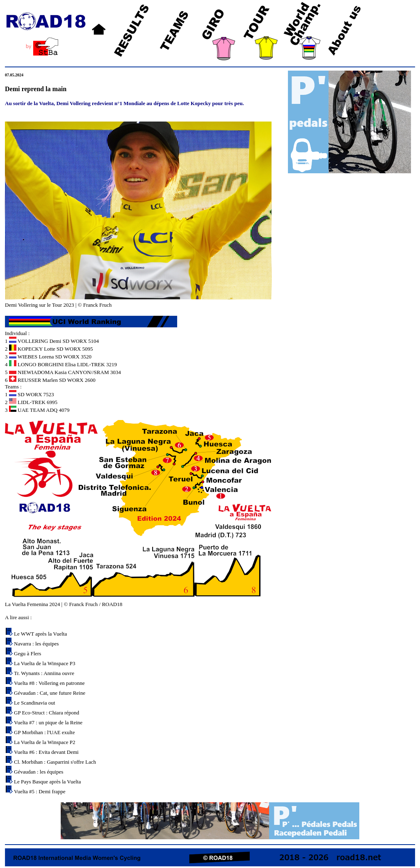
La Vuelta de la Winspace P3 (45, 663)
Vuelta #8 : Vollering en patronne (49, 683)
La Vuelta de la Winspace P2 (45, 742)
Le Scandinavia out (34, 703)
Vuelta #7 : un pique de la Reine (48, 722)
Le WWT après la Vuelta (40, 634)
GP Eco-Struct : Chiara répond (47, 713)
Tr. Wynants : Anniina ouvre (44, 673)
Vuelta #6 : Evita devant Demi (46, 752)
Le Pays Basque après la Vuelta (47, 782)
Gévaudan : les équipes (39, 772)
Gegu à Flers (27, 653)
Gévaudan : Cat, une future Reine (50, 693)
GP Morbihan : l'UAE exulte (44, 732)
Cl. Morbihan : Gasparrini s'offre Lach (55, 762)
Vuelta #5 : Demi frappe (40, 791)
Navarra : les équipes (36, 644)
